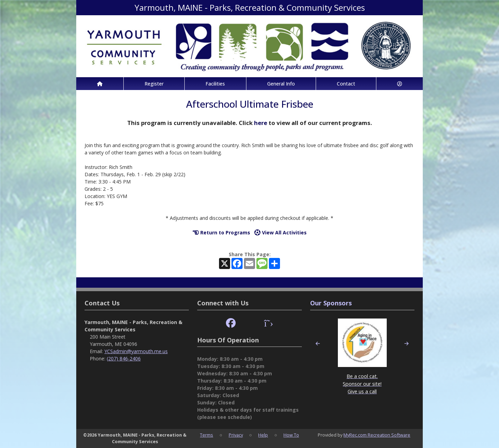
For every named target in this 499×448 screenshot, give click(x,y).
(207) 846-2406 (124, 359)
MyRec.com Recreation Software (377, 435)
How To (291, 435)
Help (263, 435)
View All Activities (281, 232)
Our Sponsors (331, 303)
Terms (207, 435)
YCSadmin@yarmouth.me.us (136, 351)
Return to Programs (221, 232)
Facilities (215, 84)
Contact (346, 84)
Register (154, 84)
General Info (281, 84)
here (261, 123)
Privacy (236, 435)
